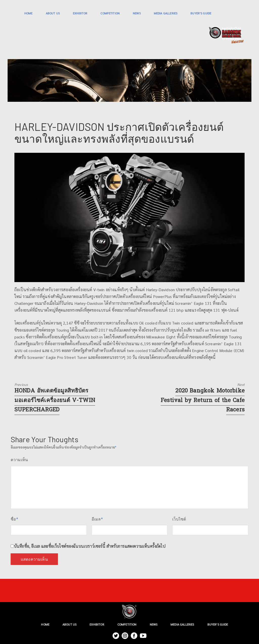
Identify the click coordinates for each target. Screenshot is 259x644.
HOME (28, 13)
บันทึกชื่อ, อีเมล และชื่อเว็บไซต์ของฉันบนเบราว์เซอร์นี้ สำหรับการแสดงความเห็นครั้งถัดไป (90, 546)
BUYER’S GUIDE (201, 13)
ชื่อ (15, 519)
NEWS (137, 13)
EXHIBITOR (80, 13)
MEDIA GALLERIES (166, 13)
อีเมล (97, 519)
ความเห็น (19, 460)
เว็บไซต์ (179, 519)
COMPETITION (110, 13)
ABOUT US (53, 13)
